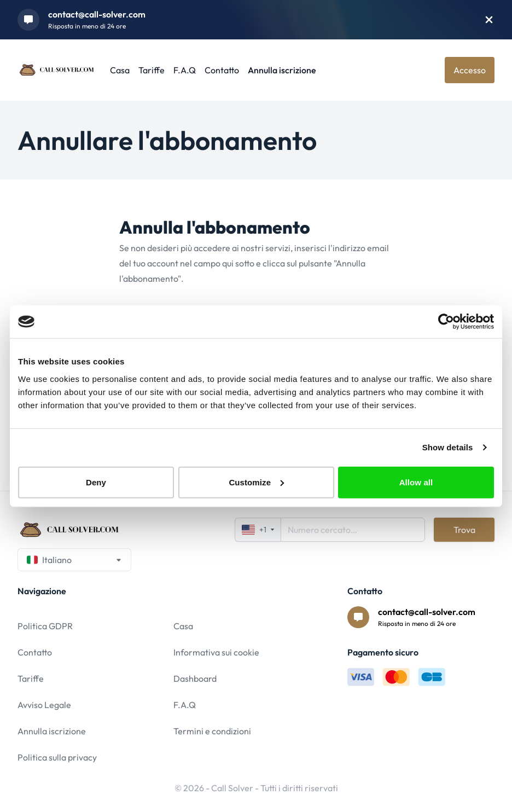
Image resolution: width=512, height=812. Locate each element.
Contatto (222, 70)
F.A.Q (185, 70)
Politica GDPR (45, 626)
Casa (120, 70)
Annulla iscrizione (282, 70)
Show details (448, 447)
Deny (96, 482)
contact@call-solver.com (97, 14)
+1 (258, 530)
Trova (464, 530)
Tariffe (152, 70)
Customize (256, 482)
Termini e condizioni (212, 731)
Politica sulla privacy (57, 757)
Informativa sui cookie (216, 652)
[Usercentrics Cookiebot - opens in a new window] (446, 322)
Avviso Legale (44, 705)
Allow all (416, 482)
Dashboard (195, 678)
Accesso (470, 70)
